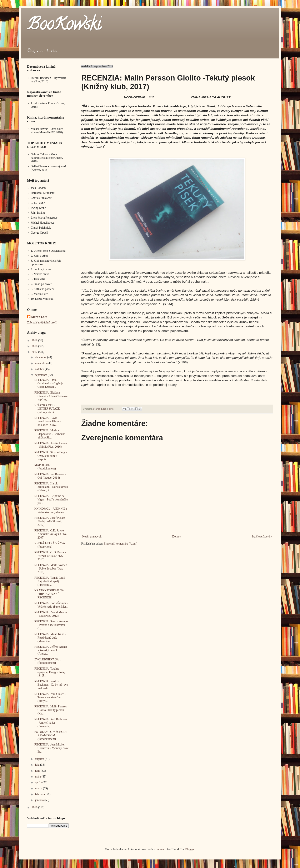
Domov (177, 537)
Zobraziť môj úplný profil (42, 323)
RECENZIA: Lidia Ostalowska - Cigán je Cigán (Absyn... (49, 383)
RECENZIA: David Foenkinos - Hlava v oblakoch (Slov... (48, 422)
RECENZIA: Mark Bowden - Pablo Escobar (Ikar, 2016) (51, 569)
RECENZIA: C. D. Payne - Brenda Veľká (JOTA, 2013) (50, 556)
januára (40, 800)
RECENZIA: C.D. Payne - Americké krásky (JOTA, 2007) (51, 534)
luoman (161, 849)
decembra (41, 357)
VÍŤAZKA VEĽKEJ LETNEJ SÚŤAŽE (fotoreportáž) (47, 409)
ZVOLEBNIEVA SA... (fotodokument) (48, 661)
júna (38, 771)
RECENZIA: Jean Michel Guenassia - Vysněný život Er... (51, 748)
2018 (35, 346)
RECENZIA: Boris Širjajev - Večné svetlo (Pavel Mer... (51, 605)
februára (40, 794)
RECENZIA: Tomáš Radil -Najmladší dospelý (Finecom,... (51, 581)
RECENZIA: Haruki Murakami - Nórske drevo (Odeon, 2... (51, 487)
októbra (40, 369)
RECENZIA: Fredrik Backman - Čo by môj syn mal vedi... (51, 685)
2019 (35, 340)
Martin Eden (39, 317)
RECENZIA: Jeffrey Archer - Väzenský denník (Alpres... (52, 650)
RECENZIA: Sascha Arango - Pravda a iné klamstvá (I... (51, 625)
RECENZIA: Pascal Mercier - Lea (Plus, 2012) (51, 614)
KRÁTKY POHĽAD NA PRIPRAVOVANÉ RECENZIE (49, 594)
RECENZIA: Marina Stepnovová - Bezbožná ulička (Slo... (50, 434)
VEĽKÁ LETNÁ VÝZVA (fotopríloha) (50, 545)
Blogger (190, 849)
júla (38, 765)
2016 (35, 807)
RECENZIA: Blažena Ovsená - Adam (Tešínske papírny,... (51, 396)
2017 (35, 352)
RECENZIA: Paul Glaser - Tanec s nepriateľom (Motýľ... (50, 698)
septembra (41, 375)
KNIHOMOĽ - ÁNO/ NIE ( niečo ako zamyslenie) (51, 510)
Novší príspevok (92, 537)
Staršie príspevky (262, 537)
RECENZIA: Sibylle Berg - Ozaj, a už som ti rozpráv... (51, 456)
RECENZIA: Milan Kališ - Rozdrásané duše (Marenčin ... (50, 638)
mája (38, 777)
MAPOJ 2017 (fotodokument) (45, 467)
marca (39, 788)
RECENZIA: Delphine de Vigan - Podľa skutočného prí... (51, 500)
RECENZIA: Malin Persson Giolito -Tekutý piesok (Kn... (51, 710)
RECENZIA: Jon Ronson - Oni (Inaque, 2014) (50, 476)
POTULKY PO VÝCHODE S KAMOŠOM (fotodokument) (51, 735)
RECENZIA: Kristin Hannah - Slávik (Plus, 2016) (51, 445)
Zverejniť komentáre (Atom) (121, 544)
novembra (41, 363)
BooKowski (64, 26)
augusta (40, 759)
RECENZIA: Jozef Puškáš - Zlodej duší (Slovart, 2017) (51, 521)
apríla (39, 782)
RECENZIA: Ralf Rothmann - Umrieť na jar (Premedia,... (51, 723)
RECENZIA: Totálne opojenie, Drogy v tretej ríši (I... (50, 672)
